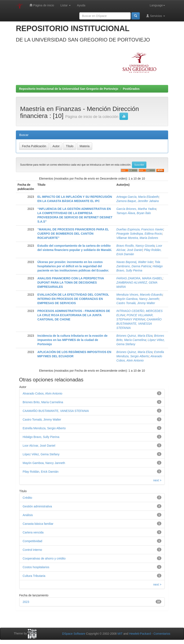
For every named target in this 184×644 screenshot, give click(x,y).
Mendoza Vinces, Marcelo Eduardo (139, 295)
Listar (66, 5)
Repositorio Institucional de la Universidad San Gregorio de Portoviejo (69, 89)
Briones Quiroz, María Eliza (134, 336)
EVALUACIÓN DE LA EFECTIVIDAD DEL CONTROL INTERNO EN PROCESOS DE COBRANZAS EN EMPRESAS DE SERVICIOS (73, 299)
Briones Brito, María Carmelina (43, 402)
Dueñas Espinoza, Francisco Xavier (140, 229)
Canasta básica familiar (38, 524)
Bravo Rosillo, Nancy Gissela (135, 246)
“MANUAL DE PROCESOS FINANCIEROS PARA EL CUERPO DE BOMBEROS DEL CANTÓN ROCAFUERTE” (73, 234)
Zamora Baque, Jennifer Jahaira (137, 201)
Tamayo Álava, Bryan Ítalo (134, 213)
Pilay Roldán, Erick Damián (41, 472)
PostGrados (131, 89)
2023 (26, 602)
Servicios (156, 16)
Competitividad (32, 541)
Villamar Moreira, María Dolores (137, 238)
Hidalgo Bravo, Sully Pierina (41, 437)
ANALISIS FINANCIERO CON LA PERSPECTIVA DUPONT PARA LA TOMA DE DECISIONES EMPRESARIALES (71, 283)
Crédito (27, 498)
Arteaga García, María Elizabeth (137, 197)
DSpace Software (74, 634)
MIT (120, 634)
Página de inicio (42, 5)
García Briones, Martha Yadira (136, 209)
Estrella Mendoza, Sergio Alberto (44, 428)
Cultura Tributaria (34, 576)
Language (157, 5)
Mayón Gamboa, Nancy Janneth (138, 299)
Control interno (32, 550)
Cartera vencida (33, 532)
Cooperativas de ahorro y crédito (44, 558)
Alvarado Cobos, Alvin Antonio (43, 393)
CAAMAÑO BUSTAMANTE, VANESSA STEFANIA (139, 324)
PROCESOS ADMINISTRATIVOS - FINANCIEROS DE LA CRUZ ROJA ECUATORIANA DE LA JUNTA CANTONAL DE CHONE (74, 315)
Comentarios (162, 634)
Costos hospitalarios (36, 567)
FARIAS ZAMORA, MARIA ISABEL (139, 278)
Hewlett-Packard (140, 634)
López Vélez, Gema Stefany (41, 454)
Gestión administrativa (37, 506)
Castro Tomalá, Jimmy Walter (136, 303)
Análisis (28, 515)
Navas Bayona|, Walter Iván (135, 262)
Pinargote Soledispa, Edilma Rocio (139, 234)
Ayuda (81, 5)
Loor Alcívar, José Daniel (39, 446)
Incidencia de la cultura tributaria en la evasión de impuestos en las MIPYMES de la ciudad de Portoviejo (72, 340)
